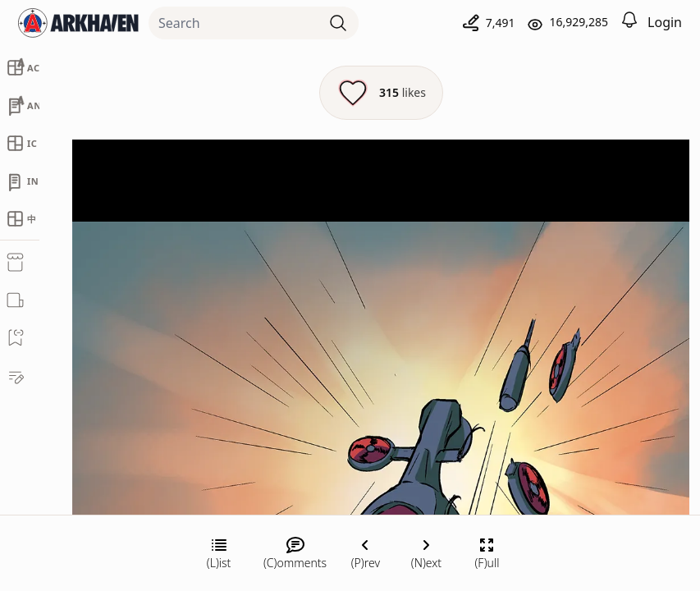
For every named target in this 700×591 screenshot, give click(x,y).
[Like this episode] (381, 93)
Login (665, 22)
